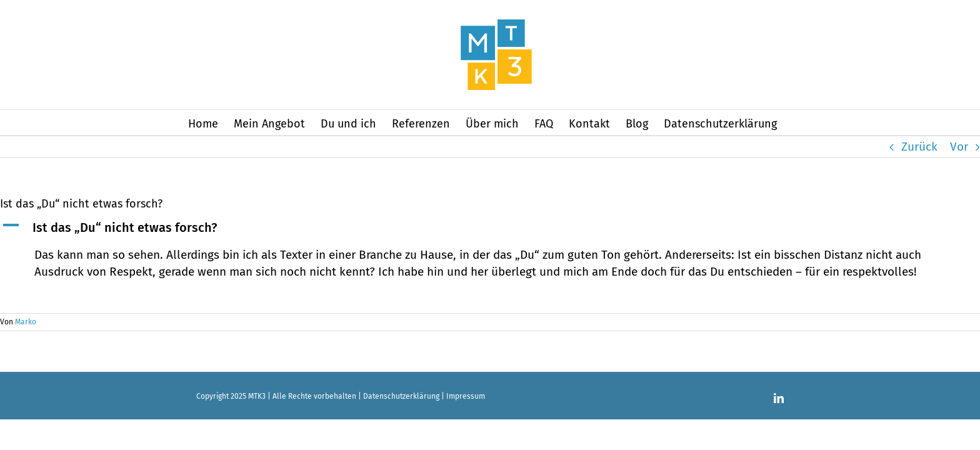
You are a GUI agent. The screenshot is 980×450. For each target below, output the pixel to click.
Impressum (466, 396)
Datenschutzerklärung (401, 396)
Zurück (919, 147)
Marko (26, 322)
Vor (959, 147)
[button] (490, 228)
